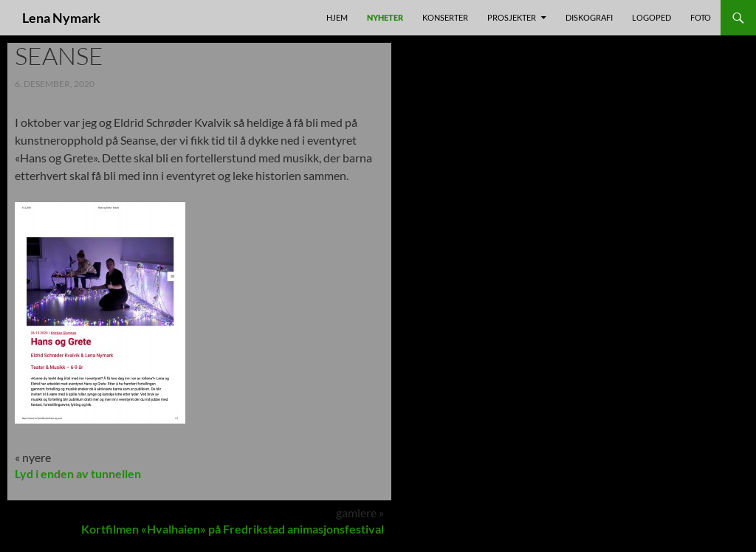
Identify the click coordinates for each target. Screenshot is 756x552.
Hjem (337, 17)
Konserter (445, 17)
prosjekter (512, 17)
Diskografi (589, 17)
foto (701, 17)
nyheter (385, 17)
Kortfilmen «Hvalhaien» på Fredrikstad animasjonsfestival (233, 529)
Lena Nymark (61, 18)
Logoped (652, 17)
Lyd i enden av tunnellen (78, 473)
